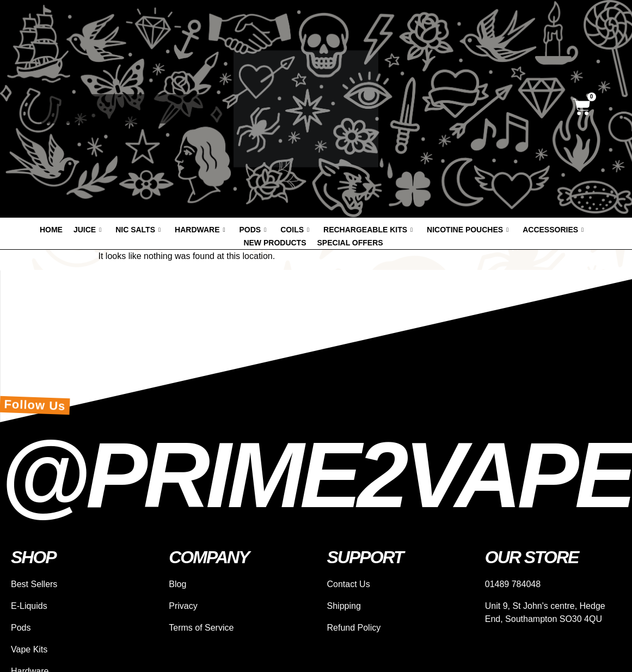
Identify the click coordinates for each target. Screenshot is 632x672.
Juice (87, 230)
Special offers (350, 243)
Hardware (200, 230)
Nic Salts (138, 230)
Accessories (553, 230)
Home (51, 230)
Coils (295, 230)
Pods (253, 230)
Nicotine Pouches (468, 230)
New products (275, 243)
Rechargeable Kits (368, 230)
